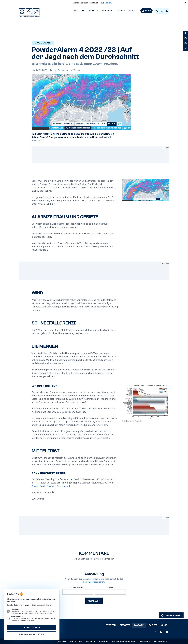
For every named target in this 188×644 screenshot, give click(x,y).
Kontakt (62, 641)
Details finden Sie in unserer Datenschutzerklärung (29, 605)
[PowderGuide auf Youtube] (186, 43)
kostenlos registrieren (94, 582)
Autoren (90, 641)
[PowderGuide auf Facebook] (186, 33)
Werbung (103, 641)
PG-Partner (76, 641)
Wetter (79, 11)
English (108, 3)
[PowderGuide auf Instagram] (186, 38)
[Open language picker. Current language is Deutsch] (157, 11)
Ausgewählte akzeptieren (32, 634)
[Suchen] (162, 11)
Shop (132, 11)
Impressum (145, 641)
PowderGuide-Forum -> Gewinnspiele (51, 486)
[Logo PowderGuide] (29, 13)
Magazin (107, 11)
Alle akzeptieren (32, 627)
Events (121, 11)
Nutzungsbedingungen (124, 641)
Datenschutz (161, 641)
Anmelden (94, 601)
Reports (93, 11)
